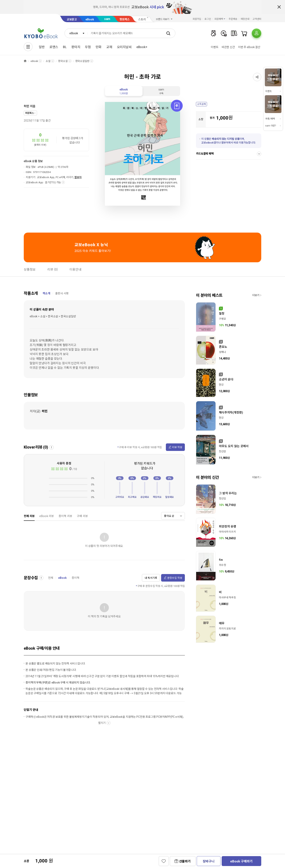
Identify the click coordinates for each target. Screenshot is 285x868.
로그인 (208, 19)
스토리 (142, 19)
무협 (88, 47)
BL (65, 47)
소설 (48, 61)
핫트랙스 (125, 19)
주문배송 (233, 19)
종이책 (76, 578)
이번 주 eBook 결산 (249, 47)
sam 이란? (271, 126)
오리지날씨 (124, 47)
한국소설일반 (82, 61)
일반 (42, 47)
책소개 (46, 293)
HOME (25, 61)
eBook (90, 19)
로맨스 (54, 47)
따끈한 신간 (228, 47)
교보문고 (72, 19)
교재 (109, 47)
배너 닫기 (279, 7)
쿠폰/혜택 (270, 119)
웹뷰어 (78, 177)
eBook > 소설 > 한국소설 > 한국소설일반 (53, 316)
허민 (27, 106)
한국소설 (63, 61)
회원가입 (197, 19)
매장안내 (245, 19)
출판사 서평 (62, 293)
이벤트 (215, 47)
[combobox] (76, 33)
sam (107, 19)
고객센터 (257, 19)
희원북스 (29, 113)
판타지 (76, 47)
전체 (51, 578)
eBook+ (142, 47)
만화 (99, 47)
